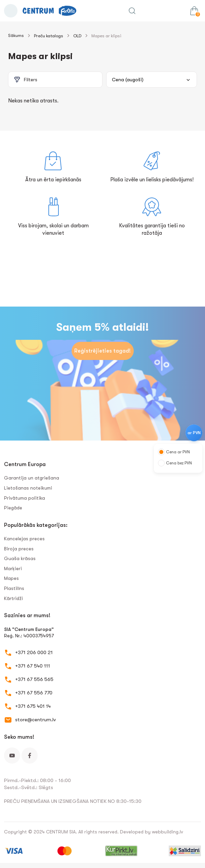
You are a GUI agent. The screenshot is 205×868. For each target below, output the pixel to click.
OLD (77, 36)
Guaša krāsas (20, 558)
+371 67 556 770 (34, 693)
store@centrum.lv (35, 720)
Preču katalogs (49, 36)
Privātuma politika (25, 498)
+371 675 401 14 (33, 706)
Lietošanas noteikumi (28, 488)
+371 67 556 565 (34, 679)
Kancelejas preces (24, 539)
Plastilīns (14, 588)
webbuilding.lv (168, 832)
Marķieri (13, 568)
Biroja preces (19, 549)
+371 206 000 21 (34, 652)
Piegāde (13, 508)
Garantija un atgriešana (32, 478)
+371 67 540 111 (33, 666)
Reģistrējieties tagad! (102, 351)
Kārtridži (13, 598)
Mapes (11, 578)
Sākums (16, 35)
